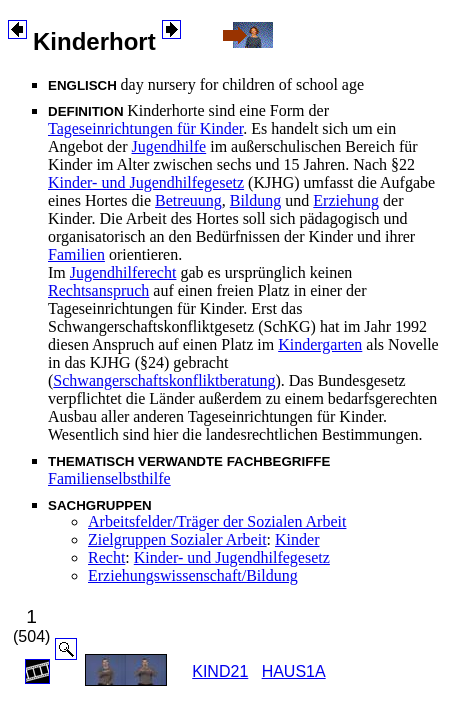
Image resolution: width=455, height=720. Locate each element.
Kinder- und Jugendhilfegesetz (146, 182)
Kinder (297, 539)
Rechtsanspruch (98, 290)
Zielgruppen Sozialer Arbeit (177, 539)
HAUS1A (294, 671)
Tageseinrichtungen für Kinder (145, 128)
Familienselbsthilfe (109, 478)
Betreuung (188, 200)
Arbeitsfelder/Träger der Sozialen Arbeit (217, 521)
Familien (76, 254)
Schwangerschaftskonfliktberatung (164, 380)
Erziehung (346, 200)
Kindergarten (320, 344)
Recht (106, 557)
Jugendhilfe (169, 146)
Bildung (256, 200)
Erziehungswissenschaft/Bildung (193, 575)
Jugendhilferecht (123, 272)
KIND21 (220, 671)
